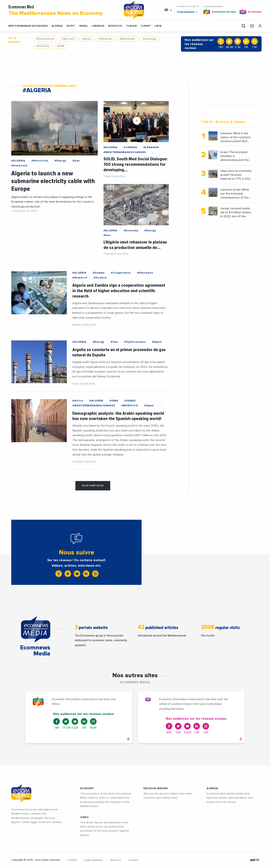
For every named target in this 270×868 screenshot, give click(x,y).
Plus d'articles (93, 486)
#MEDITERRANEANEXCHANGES (125, 152)
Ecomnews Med (62, 11)
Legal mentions (94, 860)
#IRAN (114, 401)
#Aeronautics (45, 39)
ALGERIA (57, 26)
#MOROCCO (130, 406)
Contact (72, 860)
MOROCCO (115, 26)
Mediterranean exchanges (28, 26)
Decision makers (156, 788)
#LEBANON (151, 147)
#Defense (105, 39)
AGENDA (212, 788)
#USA (61, 46)
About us (116, 860)
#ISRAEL (130, 401)
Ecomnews (187, 12)
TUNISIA (131, 26)
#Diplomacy (127, 39)
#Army (87, 39)
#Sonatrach (19, 166)
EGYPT (71, 26)
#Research (80, 278)
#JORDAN (130, 147)
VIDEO (84, 817)
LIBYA (158, 26)
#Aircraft (68, 39)
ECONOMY (87, 788)
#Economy (149, 39)
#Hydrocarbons (135, 342)
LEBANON (98, 26)
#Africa (78, 401)
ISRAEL (83, 26)
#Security (43, 46)
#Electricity (40, 161)
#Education (145, 273)
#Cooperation (121, 273)
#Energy (60, 161)
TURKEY (146, 26)
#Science (100, 278)
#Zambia (99, 273)
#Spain (157, 342)
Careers (133, 860)
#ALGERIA (18, 161)
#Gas (76, 161)
